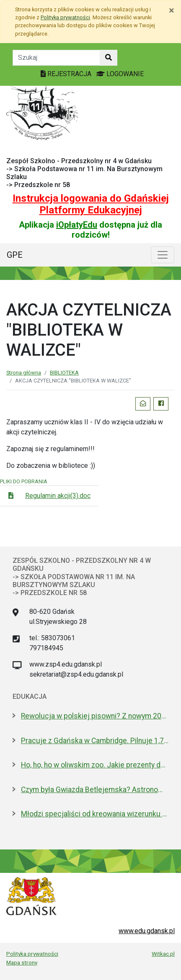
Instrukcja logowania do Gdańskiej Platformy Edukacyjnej (91, 204)
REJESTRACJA (67, 74)
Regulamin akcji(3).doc (58, 496)
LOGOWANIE (120, 74)
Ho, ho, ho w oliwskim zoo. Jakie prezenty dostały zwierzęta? (95, 765)
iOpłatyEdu (77, 225)
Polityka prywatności (32, 954)
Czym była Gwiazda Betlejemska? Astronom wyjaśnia (95, 790)
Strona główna (24, 373)
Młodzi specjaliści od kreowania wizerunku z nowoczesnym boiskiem (95, 814)
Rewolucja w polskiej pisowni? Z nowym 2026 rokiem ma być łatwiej (95, 716)
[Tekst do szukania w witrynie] (56, 58)
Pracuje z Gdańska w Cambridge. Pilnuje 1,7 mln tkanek (95, 741)
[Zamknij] (172, 10)
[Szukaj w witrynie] (109, 58)
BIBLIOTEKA (64, 373)
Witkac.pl (163, 954)
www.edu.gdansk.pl (147, 931)
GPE (15, 255)
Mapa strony (22, 962)
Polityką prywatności (65, 17)
